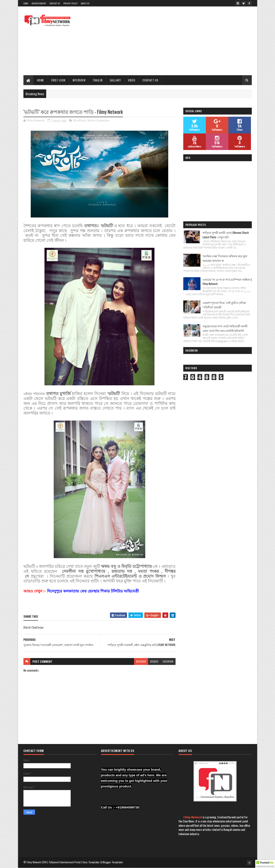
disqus (154, 661)
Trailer (98, 80)
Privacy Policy (70, 3)
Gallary (115, 80)
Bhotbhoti (80, 120)
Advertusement (39, 3)
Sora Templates (91, 862)
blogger (141, 661)
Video (132, 80)
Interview (79, 80)
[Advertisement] (174, 41)
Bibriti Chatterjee (99, 120)
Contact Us (55, 3)
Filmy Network (193, 817)
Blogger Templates (113, 862)
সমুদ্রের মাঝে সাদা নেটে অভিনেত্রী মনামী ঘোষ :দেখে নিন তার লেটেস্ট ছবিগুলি (225, 328)
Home (26, 3)
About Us (85, 3)
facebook (168, 661)
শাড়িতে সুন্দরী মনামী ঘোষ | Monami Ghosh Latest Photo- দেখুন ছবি (226, 235)
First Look (58, 80)
